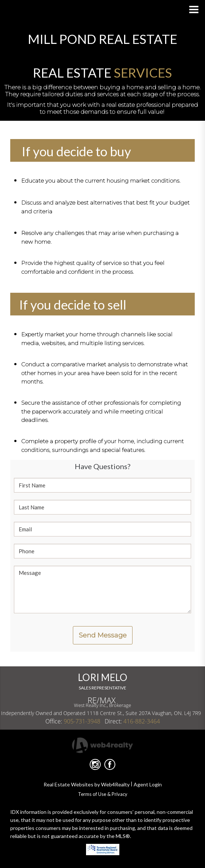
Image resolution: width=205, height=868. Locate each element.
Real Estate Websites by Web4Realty (87, 784)
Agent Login (148, 784)
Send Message (103, 635)
